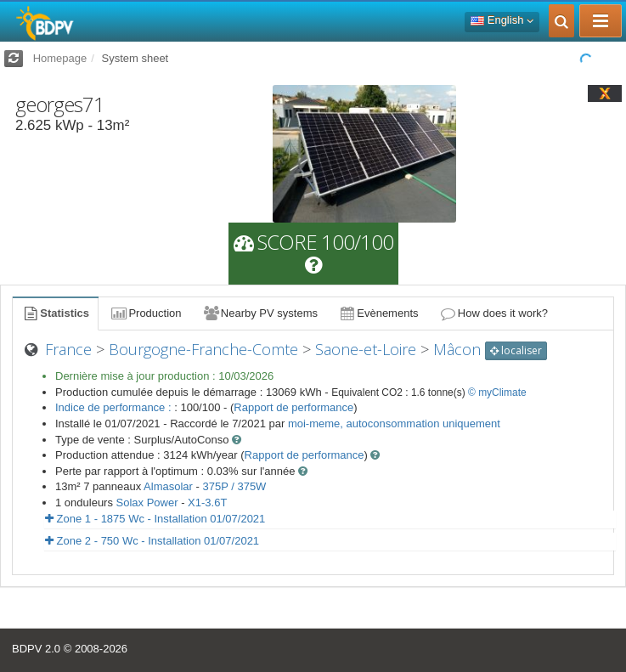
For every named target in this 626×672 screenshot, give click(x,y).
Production (145, 313)
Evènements (378, 313)
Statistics (55, 313)
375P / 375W (234, 486)
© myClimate (497, 392)
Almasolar (168, 486)
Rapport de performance (293, 407)
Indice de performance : (115, 407)
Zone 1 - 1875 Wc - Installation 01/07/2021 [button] (155, 519)
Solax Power (147, 503)
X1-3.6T (207, 503)
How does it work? (494, 313)
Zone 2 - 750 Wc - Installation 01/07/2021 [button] (152, 541)
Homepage (60, 58)
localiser (516, 350)
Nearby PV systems (260, 313)
